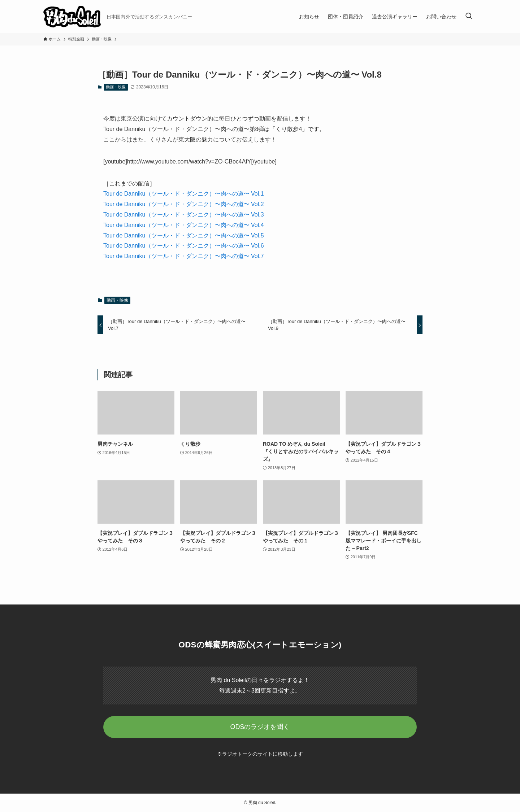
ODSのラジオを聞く (260, 727)
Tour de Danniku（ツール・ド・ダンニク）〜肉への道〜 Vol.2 (184, 204)
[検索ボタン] (469, 17)
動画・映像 (116, 87)
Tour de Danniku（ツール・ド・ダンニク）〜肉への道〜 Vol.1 (184, 194)
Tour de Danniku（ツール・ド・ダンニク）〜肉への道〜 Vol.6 (184, 246)
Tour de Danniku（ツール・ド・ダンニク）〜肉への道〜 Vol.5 (184, 235)
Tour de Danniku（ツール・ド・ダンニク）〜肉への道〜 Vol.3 (184, 215)
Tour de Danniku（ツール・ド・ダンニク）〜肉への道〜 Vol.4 (184, 225)
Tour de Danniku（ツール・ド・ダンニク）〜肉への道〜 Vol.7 (184, 256)
